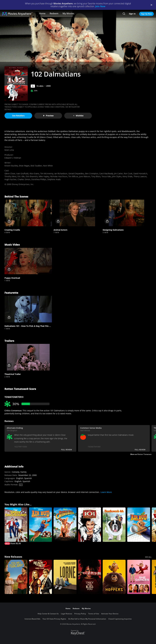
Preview (48, 116)
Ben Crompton (92, 173)
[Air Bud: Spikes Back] (139, 525)
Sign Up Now (146, 14)
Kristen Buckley (11, 166)
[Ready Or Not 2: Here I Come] (40, 577)
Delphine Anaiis (54, 179)
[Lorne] (65, 577)
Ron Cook (128, 173)
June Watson (85, 176)
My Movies (68, 13)
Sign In (132, 14)
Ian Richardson (61, 173)
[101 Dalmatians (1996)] (90, 525)
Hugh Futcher (10, 179)
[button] (28, 213)
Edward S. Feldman (13, 158)
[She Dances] (139, 577)
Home (42, 13)
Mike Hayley (44, 176)
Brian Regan (24, 166)
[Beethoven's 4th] (114, 525)
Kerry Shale (128, 176)
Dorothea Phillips (39, 179)
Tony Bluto (96, 176)
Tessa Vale (106, 176)
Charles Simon (24, 179)
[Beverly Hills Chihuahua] (65, 525)
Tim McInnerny (47, 173)
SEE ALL (148, 557)
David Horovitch (140, 173)
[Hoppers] (114, 577)
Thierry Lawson (140, 176)
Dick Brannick (32, 176)
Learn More (106, 492)
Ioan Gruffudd (22, 173)
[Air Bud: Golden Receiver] (40, 525)
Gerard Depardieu (76, 173)
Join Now (100, 6)
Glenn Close (10, 173)
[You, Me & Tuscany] (16, 577)
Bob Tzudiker (36, 166)
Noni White (48, 166)
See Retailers (18, 116)
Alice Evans (34, 173)
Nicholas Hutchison (59, 176)
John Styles (117, 176)
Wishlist (78, 116)
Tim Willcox (73, 176)
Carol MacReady (106, 173)
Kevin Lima (9, 150)
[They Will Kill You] (90, 577)
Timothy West (10, 176)
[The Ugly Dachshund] (16, 526)
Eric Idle (21, 176)
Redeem (54, 13)
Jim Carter (118, 173)
